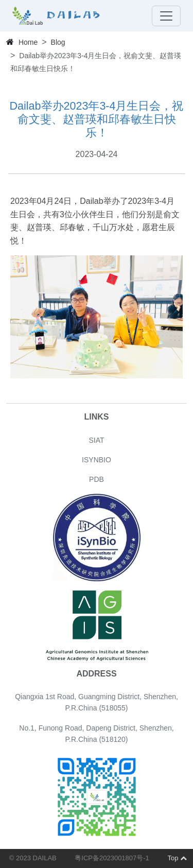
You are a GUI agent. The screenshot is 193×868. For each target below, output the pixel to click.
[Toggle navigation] (166, 16)
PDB (97, 479)
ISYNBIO (97, 460)
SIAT (96, 440)
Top (177, 858)
